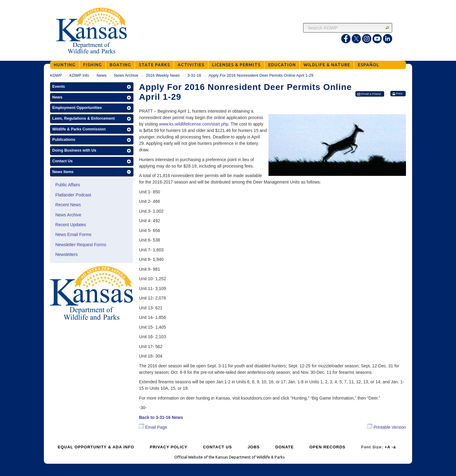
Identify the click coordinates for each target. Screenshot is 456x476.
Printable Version (387, 427)
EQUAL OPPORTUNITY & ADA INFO (96, 447)
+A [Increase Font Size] (387, 447)
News (102, 75)
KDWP (56, 75)
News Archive (126, 75)
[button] (92, 87)
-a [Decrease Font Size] (394, 447)
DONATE (284, 447)
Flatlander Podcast (73, 195)
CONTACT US (218, 447)
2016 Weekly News (163, 75)
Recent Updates (71, 225)
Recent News (68, 205)
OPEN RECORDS (327, 447)
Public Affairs (68, 185)
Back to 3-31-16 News (161, 417)
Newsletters (66, 254)
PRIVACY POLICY (169, 447)
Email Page (153, 427)
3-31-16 (194, 75)
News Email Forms (73, 234)
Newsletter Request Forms (81, 245)
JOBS (254, 447)
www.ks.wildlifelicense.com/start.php (194, 124)
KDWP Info (79, 75)
